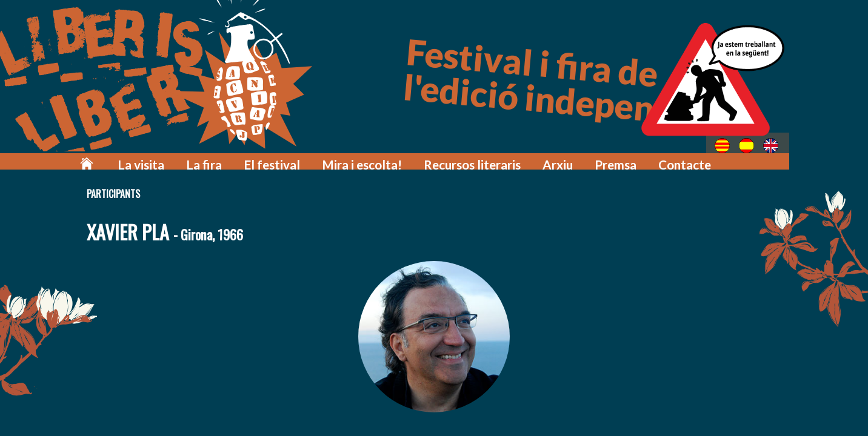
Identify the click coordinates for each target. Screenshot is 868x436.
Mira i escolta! (405, 159)
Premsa (631, 159)
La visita (211, 159)
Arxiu (578, 159)
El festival (326, 159)
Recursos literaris (502, 159)
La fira (266, 159)
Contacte (694, 159)
